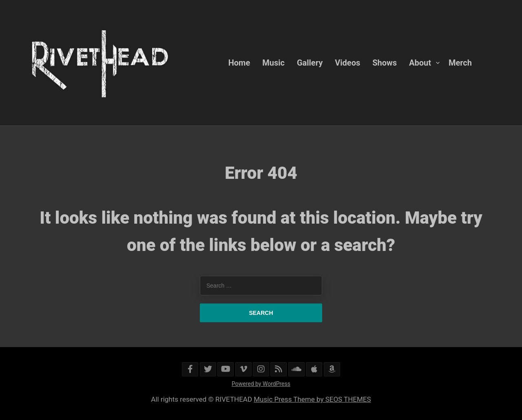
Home (239, 63)
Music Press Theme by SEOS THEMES (312, 399)
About (420, 63)
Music (273, 63)
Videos (347, 63)
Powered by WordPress (261, 384)
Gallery (310, 63)
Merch (460, 63)
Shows (385, 63)
